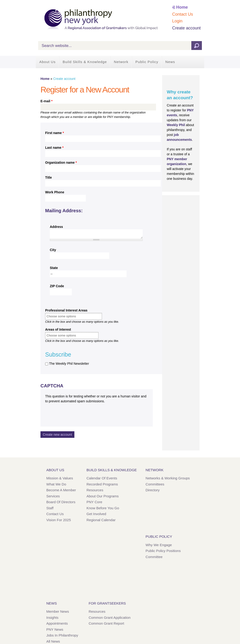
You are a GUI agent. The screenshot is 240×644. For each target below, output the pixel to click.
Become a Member (61, 490)
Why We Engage (159, 545)
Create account (186, 28)
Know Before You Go (103, 508)
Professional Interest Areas (66, 310)
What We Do (56, 484)
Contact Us (183, 14)
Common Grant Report (106, 623)
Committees (155, 484)
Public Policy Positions (163, 551)
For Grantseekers (107, 603)
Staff (50, 508)
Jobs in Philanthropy (62, 635)
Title (49, 177)
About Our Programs (103, 496)
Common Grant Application (110, 617)
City (53, 250)
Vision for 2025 (59, 520)
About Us (47, 62)
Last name (54, 148)
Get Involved (96, 514)
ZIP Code (57, 286)
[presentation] (81, 413)
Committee (154, 557)
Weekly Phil (176, 125)
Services (53, 496)
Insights (52, 617)
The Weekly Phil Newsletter (69, 364)
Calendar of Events (102, 478)
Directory (153, 490)
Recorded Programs (102, 484)
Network (121, 62)
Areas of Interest (58, 329)
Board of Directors (61, 502)
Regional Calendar (101, 520)
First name (55, 133)
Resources (95, 490)
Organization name (61, 163)
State (54, 268)
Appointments (57, 623)
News (170, 62)
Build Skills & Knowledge (85, 62)
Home (182, 7)
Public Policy (147, 62)
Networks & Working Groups (168, 478)
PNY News (55, 629)
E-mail (46, 101)
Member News (58, 611)
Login (177, 21)
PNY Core (94, 502)
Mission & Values (60, 478)
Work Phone (55, 192)
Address (56, 227)
